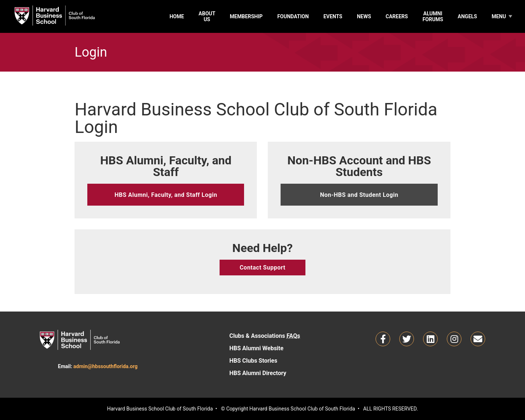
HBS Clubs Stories (282, 360)
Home (177, 16)
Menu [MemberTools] (499, 16)
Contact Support (262, 268)
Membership (246, 16)
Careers (397, 16)
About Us (207, 16)
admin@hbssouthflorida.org (106, 366)
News (364, 16)
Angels (467, 16)
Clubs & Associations (265, 336)
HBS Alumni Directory (282, 373)
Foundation (293, 16)
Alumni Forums (433, 16)
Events (333, 16)
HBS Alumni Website (282, 348)
